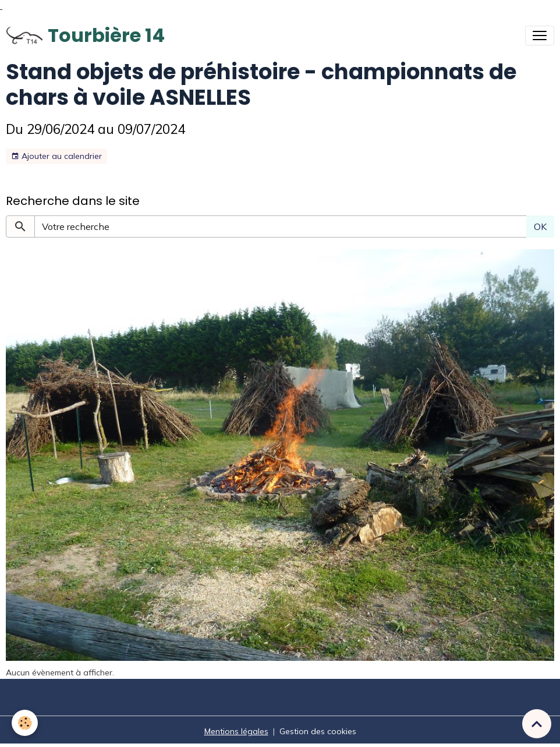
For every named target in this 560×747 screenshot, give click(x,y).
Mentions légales (236, 731)
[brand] (85, 36)
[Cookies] (25, 723)
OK (540, 226)
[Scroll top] (537, 724)
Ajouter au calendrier (56, 156)
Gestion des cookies (318, 731)
